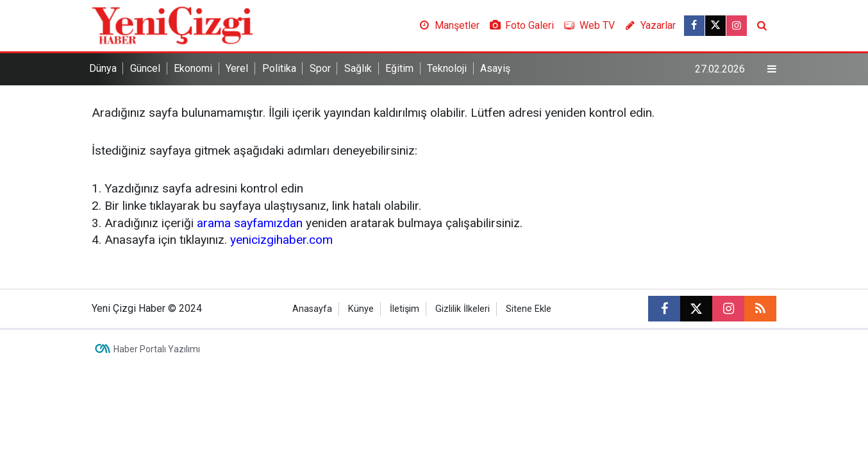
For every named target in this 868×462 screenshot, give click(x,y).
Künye (361, 309)
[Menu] (772, 69)
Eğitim (399, 68)
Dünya (103, 68)
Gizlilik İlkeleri (463, 309)
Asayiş (495, 68)
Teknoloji (447, 68)
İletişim (405, 309)
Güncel (145, 68)
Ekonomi (193, 68)
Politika (279, 68)
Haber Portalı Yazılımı (157, 349)
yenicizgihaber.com (281, 240)
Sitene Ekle (529, 309)
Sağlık (358, 68)
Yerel (237, 68)
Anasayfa (312, 309)
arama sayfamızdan (250, 223)
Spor (320, 68)
